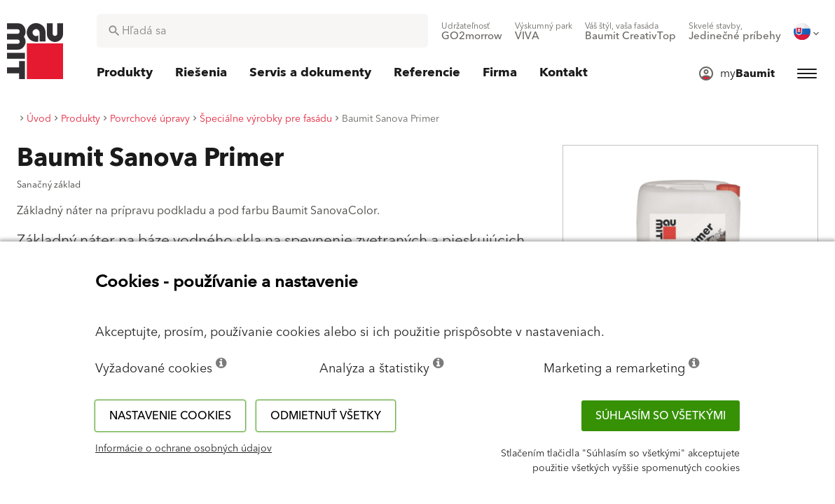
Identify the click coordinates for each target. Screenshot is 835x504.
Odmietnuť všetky (326, 416)
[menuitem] (472, 31)
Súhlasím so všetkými (661, 416)
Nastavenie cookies (170, 416)
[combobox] (262, 31)
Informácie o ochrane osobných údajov (184, 449)
